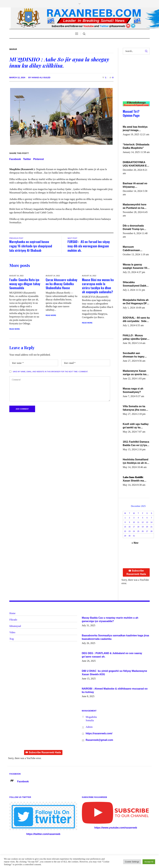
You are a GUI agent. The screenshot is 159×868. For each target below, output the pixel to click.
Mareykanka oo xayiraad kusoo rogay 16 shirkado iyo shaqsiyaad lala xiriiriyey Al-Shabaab (31, 246)
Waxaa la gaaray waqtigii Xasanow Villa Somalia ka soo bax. (136, 266)
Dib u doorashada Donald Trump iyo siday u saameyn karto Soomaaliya (136, 228)
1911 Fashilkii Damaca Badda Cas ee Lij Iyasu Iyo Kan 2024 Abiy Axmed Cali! (136, 444)
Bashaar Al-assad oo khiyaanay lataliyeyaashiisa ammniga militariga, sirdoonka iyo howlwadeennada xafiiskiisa (135, 185)
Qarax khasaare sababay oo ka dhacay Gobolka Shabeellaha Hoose (61, 284)
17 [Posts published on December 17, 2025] (134, 527)
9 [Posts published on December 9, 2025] (129, 522)
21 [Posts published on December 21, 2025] (151, 527)
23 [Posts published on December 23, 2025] (129, 531)
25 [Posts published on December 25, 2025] (138, 531)
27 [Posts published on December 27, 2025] (147, 531)
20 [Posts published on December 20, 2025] (147, 527)
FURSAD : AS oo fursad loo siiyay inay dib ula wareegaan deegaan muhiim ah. (89, 246)
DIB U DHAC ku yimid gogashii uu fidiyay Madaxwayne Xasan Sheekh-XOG (115, 673)
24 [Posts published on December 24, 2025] (134, 531)
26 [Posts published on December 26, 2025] (143, 531)
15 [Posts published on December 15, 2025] (125, 527)
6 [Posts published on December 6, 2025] (147, 518)
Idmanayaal (15, 626)
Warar (13, 49)
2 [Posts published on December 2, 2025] (129, 518)
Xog (11, 639)
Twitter (27, 159)
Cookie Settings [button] (132, 862)
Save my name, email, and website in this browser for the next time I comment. (50, 372)
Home (12, 613)
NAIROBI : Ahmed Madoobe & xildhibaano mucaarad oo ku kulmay (115, 690)
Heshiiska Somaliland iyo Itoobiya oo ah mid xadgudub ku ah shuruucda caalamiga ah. (136, 461)
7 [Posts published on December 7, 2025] (151, 518)
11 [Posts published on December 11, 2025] (138, 522)
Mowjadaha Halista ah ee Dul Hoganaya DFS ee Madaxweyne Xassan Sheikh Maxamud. (136, 302)
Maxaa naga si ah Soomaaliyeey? (133, 390)
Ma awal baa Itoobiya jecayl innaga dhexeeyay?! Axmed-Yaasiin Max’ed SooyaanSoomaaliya (135, 129)
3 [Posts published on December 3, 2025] (134, 518)
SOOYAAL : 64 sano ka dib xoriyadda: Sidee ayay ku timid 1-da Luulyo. (136, 320)
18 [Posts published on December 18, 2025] (138, 527)
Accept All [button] (149, 862)
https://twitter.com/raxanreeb (43, 834)
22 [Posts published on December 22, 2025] (125, 531)
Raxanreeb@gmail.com (99, 740)
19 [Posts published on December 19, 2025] (143, 527)
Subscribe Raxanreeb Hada (136, 572)
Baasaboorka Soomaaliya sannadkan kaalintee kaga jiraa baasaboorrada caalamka (115, 637)
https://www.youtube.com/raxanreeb (116, 828)
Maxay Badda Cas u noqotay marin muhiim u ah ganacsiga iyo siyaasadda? (110, 619)
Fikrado (13, 620)
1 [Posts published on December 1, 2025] (125, 518)
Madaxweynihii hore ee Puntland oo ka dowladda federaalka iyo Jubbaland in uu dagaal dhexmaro (135, 206)
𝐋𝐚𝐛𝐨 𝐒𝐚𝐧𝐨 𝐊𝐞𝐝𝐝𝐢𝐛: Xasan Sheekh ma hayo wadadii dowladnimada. (133, 479)
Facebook (15, 159)
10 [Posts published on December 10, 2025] (134, 522)
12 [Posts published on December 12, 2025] (143, 522)
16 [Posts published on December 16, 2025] (129, 527)
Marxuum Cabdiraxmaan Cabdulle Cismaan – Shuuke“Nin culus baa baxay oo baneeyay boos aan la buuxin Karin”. (136, 249)
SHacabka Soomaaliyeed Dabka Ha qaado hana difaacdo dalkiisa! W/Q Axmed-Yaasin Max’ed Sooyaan (136, 284)
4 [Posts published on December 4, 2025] (138, 518)
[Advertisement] (135, 81)
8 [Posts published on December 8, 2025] (125, 522)
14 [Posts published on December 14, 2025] (151, 522)
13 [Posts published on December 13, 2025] (147, 522)
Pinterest (39, 159)
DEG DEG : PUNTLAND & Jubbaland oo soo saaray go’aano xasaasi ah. (112, 655)
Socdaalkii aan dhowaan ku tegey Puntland (134, 355)
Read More (15, 329)
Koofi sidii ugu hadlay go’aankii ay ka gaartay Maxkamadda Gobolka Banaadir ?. (136, 426)
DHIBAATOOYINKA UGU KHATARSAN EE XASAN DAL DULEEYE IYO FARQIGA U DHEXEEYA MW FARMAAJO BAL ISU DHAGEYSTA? (136, 164)
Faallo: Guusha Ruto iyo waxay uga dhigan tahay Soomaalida (25, 284)
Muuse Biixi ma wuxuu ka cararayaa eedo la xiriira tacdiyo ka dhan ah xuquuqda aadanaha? (98, 286)
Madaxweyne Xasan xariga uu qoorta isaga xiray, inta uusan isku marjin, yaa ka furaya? (136, 373)
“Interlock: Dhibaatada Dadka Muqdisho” (136, 146)
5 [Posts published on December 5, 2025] (143, 518)
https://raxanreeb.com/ (99, 733)
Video (12, 632)
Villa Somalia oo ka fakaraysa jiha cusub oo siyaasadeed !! (135, 408)
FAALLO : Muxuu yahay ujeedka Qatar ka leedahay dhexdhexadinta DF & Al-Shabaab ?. (136, 337)
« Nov (135, 543)
